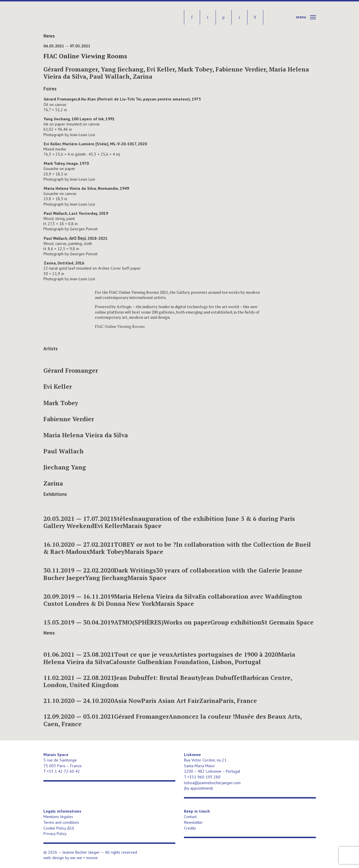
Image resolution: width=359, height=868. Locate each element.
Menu (301, 17)
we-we (76, 858)
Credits (190, 828)
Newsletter (193, 822)
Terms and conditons (61, 822)
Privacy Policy (55, 834)
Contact (190, 817)
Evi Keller (161, 69)
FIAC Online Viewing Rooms (120, 326)
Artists (51, 349)
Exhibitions (55, 494)
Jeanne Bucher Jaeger (88, 17)
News (49, 36)
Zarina (143, 76)
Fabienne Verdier (241, 69)
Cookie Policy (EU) (59, 828)
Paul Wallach (110, 76)
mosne (92, 858)
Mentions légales (58, 817)
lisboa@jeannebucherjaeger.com (212, 783)
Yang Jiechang (122, 69)
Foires (50, 89)
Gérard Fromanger (71, 69)
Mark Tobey (195, 69)
